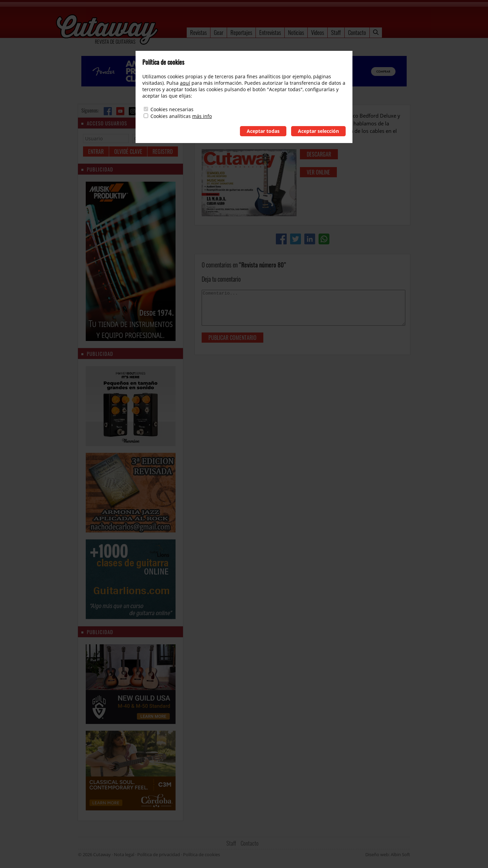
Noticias (296, 32)
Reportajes (241, 32)
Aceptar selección (318, 131)
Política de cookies (201, 854)
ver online (318, 172)
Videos (318, 32)
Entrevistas (270, 32)
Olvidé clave (128, 152)
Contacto (357, 32)
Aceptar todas (263, 131)
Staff (336, 32)
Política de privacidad (159, 854)
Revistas (198, 32)
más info (202, 116)
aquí (185, 83)
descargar (319, 154)
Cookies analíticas (171, 116)
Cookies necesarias (172, 109)
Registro (163, 152)
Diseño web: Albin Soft (388, 854)
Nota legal (124, 854)
